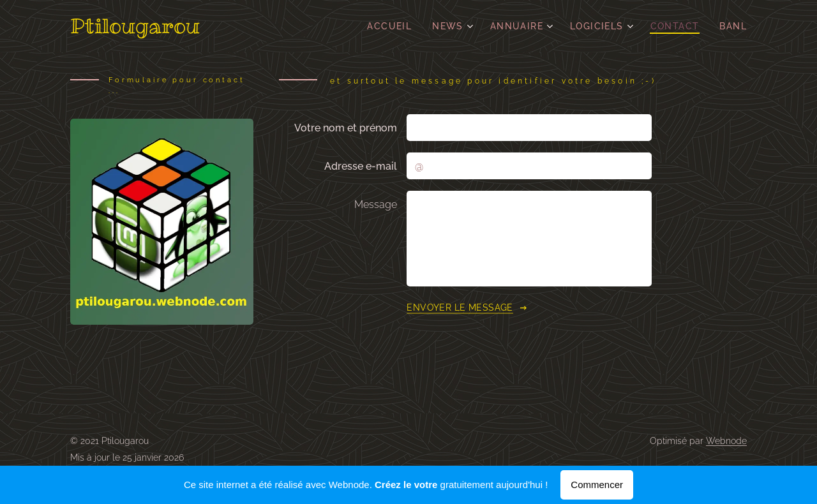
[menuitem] (393, 26)
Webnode (726, 441)
